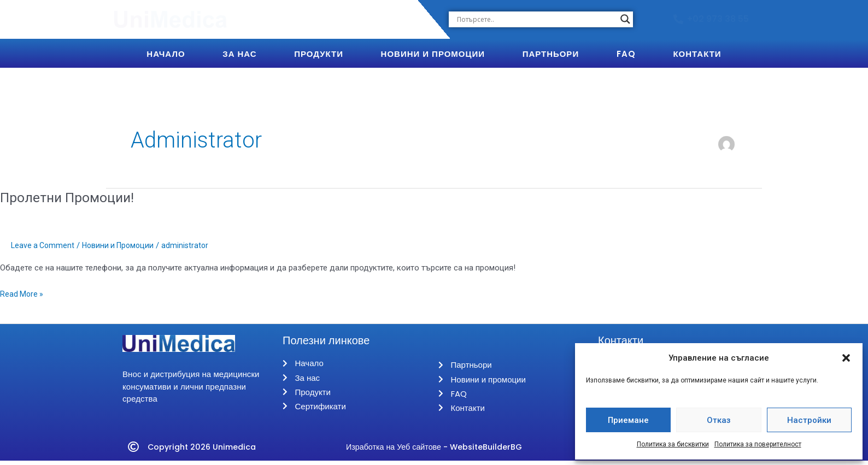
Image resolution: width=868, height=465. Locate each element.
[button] (846, 358)
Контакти (697, 54)
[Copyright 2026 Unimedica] (133, 451)
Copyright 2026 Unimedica (205, 451)
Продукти (319, 54)
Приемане (628, 420)
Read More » (22, 293)
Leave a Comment (44, 245)
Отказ (719, 420)
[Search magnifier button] (625, 19)
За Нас (239, 54)
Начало (166, 54)
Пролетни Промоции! (71, 197)
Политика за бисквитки (673, 444)
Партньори (551, 54)
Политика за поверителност (758, 444)
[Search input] (536, 19)
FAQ (626, 54)
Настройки (809, 420)
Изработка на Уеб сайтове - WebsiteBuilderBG (434, 451)
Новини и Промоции (433, 54)
